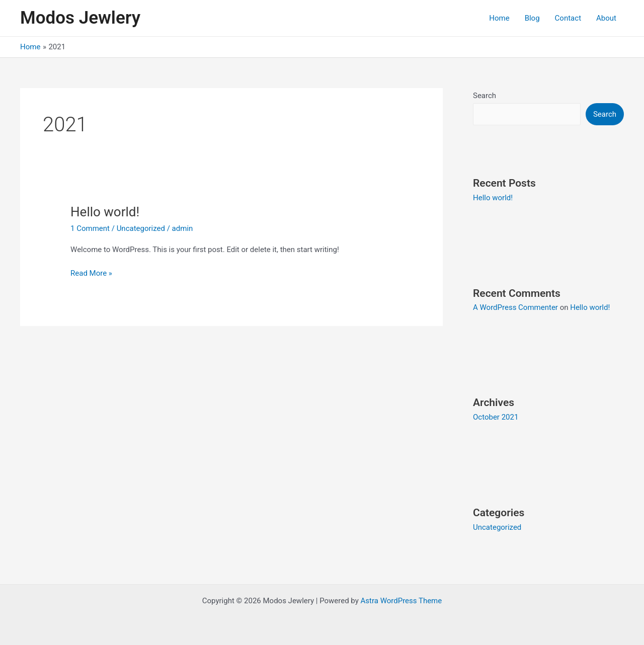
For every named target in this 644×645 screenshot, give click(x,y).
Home (499, 18)
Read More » (91, 272)
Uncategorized (141, 228)
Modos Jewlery (80, 18)
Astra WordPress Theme (401, 601)
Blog (532, 18)
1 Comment (90, 228)
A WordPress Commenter (515, 307)
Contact (568, 18)
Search (485, 96)
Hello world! (105, 212)
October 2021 (496, 417)
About (606, 18)
